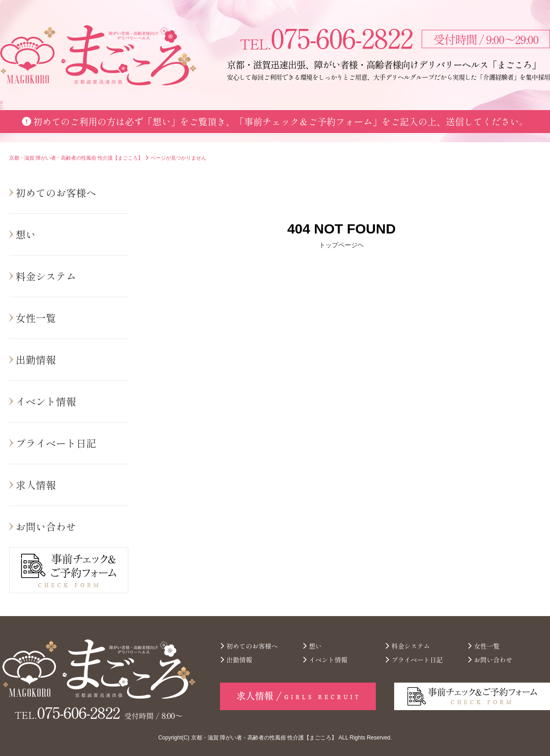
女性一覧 (36, 317)
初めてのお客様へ (56, 192)
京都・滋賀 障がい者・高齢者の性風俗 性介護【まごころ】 (264, 738)
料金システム (46, 276)
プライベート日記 (56, 443)
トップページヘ (341, 245)
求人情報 (36, 484)
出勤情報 (36, 359)
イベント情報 (46, 401)
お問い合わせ (46, 526)
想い (26, 234)
